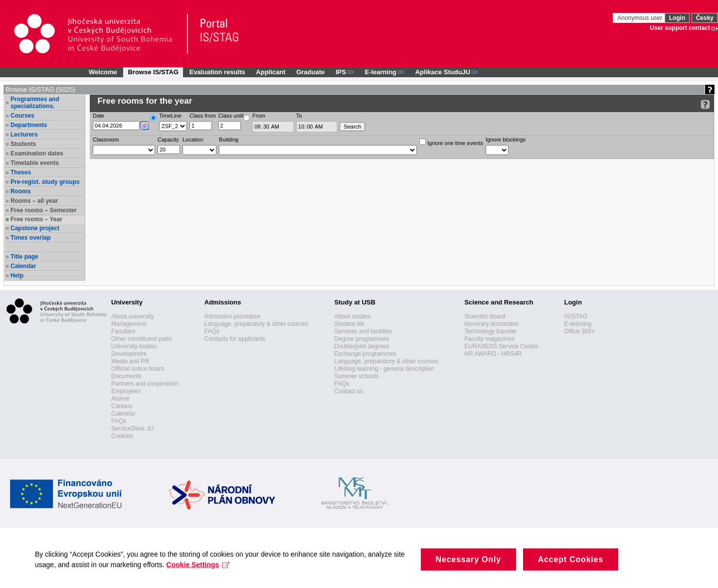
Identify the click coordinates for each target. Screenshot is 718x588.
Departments (29, 125)
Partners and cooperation (145, 384)
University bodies (134, 346)
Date (98, 116)
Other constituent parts (141, 339)
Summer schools (357, 376)
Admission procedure (233, 316)
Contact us (349, 391)
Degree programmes (362, 339)
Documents (126, 376)
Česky (705, 18)
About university (132, 316)
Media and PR (130, 361)
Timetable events (35, 163)
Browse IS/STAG (153, 72)
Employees (126, 391)
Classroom (106, 140)
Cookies (122, 436)
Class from (203, 116)
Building (229, 140)
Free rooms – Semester (44, 210)
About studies (353, 316)
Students (23, 144)
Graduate (310, 72)
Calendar (23, 266)
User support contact (680, 28)
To (299, 116)
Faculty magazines (489, 339)
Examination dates (37, 153)
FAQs (119, 421)
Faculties (123, 331)
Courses (22, 116)
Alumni (120, 399)
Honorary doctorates (491, 324)
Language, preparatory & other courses (257, 324)
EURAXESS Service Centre (501, 346)
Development (129, 354)
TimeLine (170, 116)
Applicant (270, 72)
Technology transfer (490, 331)
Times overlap (30, 238)
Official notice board (138, 369)
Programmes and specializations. (35, 103)
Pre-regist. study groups (45, 182)
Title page (24, 257)
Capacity (168, 140)
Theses (21, 172)
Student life (350, 324)
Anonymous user (640, 18)
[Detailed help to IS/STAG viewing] (705, 104)
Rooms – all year (34, 201)
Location (193, 140)
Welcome (103, 72)
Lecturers (24, 135)
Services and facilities (363, 331)
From (259, 116)
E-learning (578, 324)
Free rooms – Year (36, 219)
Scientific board (485, 316)
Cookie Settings (198, 571)
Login (677, 18)
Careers (122, 406)
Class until (231, 116)
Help (17, 276)
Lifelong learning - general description (384, 369)
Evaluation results (217, 72)
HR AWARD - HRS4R (493, 354)
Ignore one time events (451, 142)
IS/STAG (575, 316)
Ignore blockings (506, 140)
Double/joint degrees (362, 346)
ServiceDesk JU (132, 429)
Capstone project (35, 228)
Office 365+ (579, 331)
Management (129, 324)
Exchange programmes (365, 354)
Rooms (21, 191)
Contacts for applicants (235, 339)
